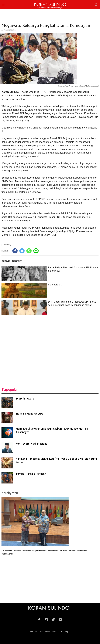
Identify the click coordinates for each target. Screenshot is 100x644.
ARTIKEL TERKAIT (12, 261)
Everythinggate (25, 399)
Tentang (64, 632)
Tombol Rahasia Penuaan (31, 474)
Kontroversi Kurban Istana (31, 444)
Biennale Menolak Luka (30, 414)
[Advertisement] (50, 350)
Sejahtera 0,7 (55, 285)
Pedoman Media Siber (49, 632)
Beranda (34, 632)
